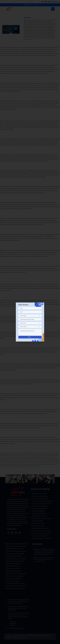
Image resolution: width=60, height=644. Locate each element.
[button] (42, 304)
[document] (30, 322)
